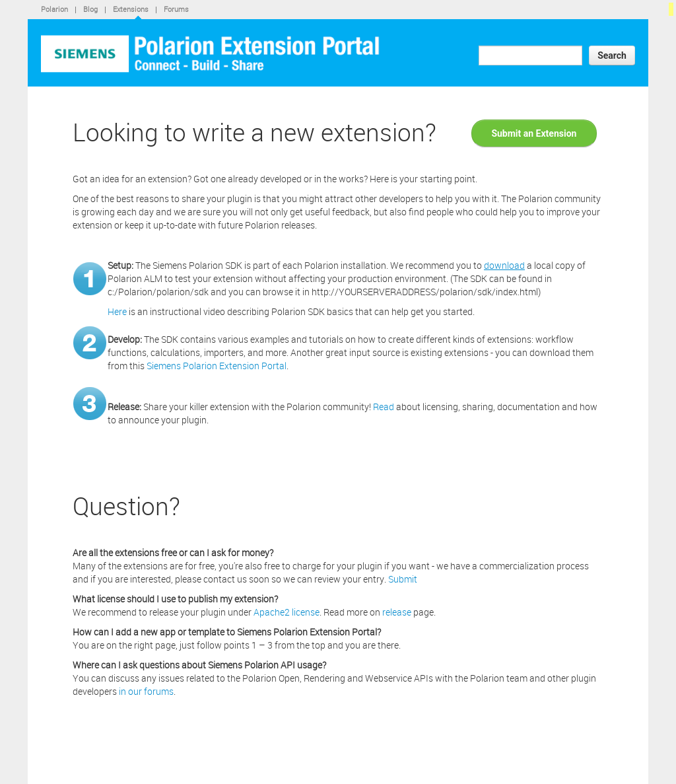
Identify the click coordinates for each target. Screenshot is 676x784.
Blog (90, 9)
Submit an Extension (534, 133)
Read (384, 407)
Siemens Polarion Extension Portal (217, 366)
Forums (176, 9)
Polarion (54, 9)
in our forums (146, 691)
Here (117, 311)
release (397, 612)
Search (612, 55)
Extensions (131, 9)
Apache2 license (287, 612)
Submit (403, 579)
